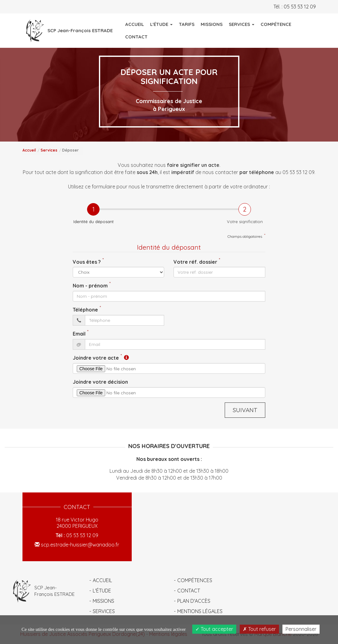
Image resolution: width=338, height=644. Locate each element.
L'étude (102, 591)
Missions (212, 24)
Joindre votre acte (96, 358)
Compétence (276, 24)
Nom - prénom (90, 286)
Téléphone (85, 310)
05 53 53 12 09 (300, 7)
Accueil (135, 24)
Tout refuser (259, 629)
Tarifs (187, 24)
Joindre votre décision (100, 382)
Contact (136, 37)
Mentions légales (200, 611)
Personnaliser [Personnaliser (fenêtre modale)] (301, 629)
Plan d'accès (194, 601)
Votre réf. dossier (195, 262)
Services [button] (242, 24)
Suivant (245, 410)
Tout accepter (214, 629)
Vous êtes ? (87, 262)
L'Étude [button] (161, 24)
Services (49, 150)
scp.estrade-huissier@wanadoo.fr (77, 545)
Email (79, 334)
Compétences (195, 580)
